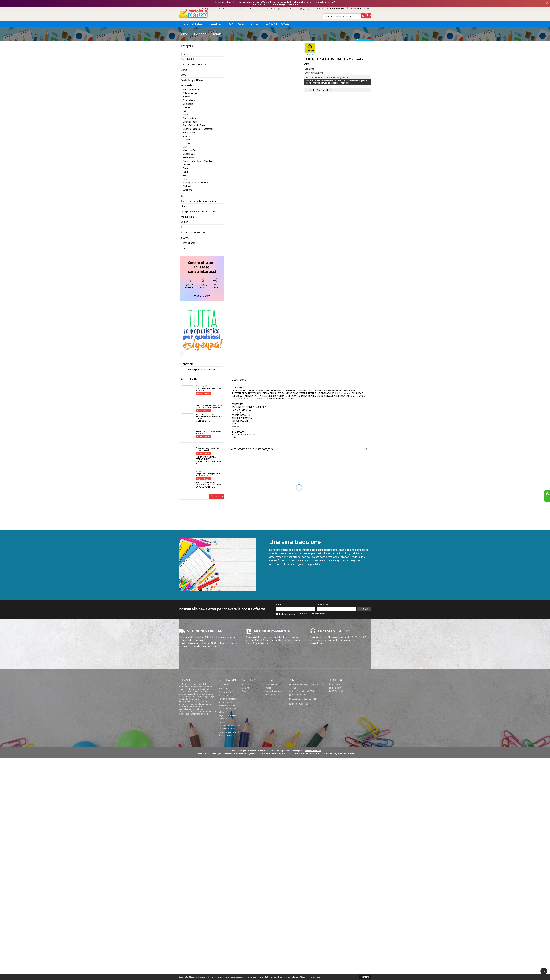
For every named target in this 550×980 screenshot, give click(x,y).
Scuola (185, 238)
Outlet (255, 24)
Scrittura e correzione (193, 232)
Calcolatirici (187, 59)
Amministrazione (226, 735)
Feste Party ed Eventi (193, 80)
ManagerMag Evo (313, 751)
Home (184, 24)
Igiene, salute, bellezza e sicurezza (200, 201)
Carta (184, 70)
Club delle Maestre (249, 9)
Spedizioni (223, 688)
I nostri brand (216, 24)
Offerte (285, 24)
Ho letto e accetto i (286, 614)
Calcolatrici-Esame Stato (229, 9)
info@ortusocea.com (300, 704)
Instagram (335, 688)
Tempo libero (188, 243)
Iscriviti (364, 609)
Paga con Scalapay (227, 715)
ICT (183, 196)
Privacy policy (225, 692)
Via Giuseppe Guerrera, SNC (303, 699)
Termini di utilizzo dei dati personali (312, 614)
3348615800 (354, 8)
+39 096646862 (336, 8)
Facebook (335, 685)
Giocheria (187, 85)
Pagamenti (223, 696)
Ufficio (185, 248)
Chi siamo (198, 24)
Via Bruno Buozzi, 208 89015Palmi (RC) (307, 686)
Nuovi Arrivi (270, 24)
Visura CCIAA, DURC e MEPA (229, 710)
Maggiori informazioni (310, 977)
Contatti (242, 24)
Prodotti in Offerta (274, 691)
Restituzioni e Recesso (229, 702)
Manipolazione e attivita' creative (199, 212)
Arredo (185, 54)
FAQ (231, 24)
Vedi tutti (217, 496)
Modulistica (187, 217)
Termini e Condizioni (228, 699)
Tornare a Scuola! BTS (268, 9)
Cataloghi (223, 719)
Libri (183, 206)
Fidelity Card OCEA (227, 706)
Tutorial (214, 9)
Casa (184, 75)
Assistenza (294, 9)
